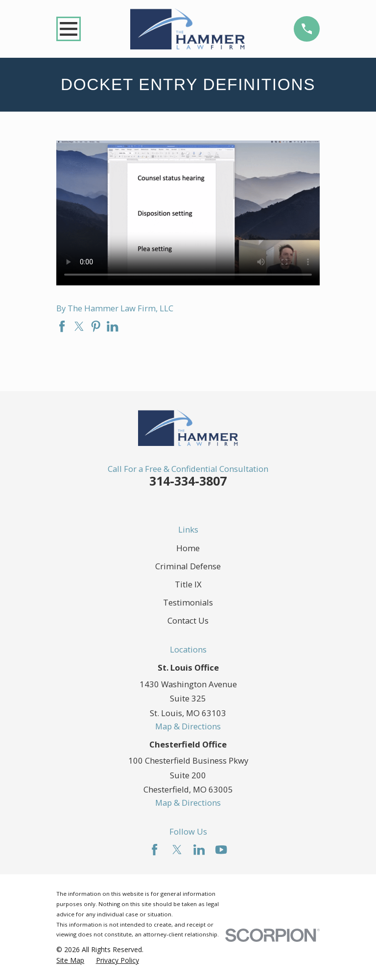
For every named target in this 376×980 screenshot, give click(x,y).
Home (188, 548)
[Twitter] (177, 850)
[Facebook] (154, 850)
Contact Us (188, 620)
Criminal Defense (188, 566)
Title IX (188, 584)
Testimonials (188, 602)
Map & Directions (188, 726)
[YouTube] (221, 850)
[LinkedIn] (199, 850)
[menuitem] (70, 960)
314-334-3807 (188, 481)
